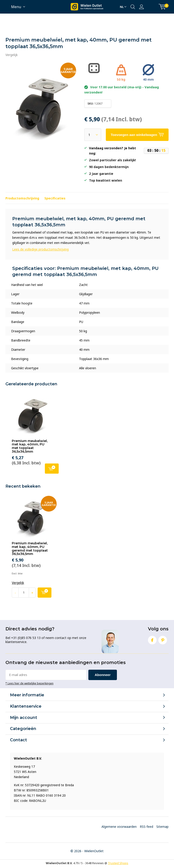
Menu (16, 7)
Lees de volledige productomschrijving (40, 249)
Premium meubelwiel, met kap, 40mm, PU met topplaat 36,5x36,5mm (30, 446)
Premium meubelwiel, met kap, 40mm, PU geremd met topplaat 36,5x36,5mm (30, 549)
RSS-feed (146, 827)
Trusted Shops (118, 863)
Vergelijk (12, 55)
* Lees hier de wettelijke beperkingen (29, 683)
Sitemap (162, 827)
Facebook (152, 639)
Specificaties (55, 198)
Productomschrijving (22, 198)
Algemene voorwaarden (119, 827)
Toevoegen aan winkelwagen (52, 468)
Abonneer (103, 675)
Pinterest (163, 639)
